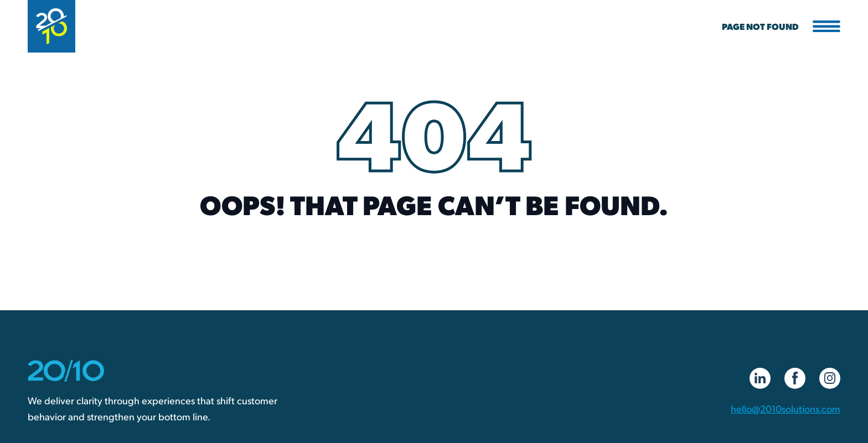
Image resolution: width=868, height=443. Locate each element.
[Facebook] (795, 378)
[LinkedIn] (760, 378)
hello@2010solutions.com (786, 408)
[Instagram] (830, 378)
